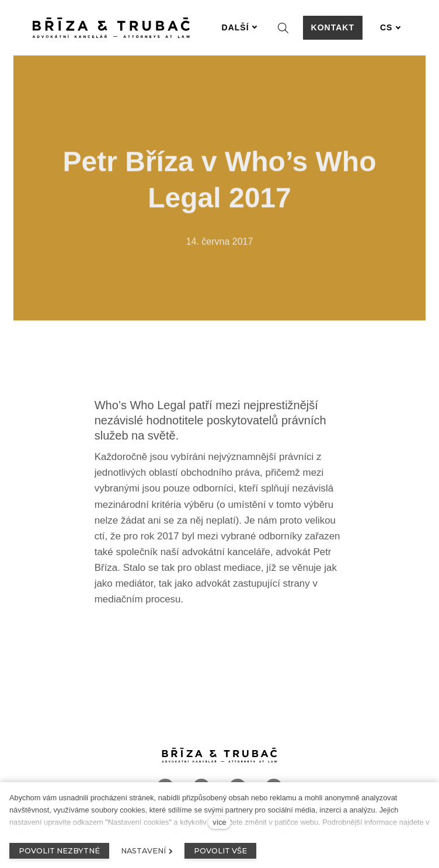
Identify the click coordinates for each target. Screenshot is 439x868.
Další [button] (240, 27)
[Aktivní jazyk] (391, 28)
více (219, 822)
